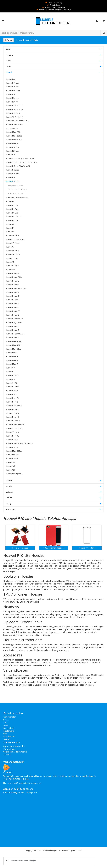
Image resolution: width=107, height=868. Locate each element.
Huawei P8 (10, 224)
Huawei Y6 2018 (12, 251)
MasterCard (9, 731)
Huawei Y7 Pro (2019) (14, 428)
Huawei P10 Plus (12, 174)
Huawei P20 (10, 155)
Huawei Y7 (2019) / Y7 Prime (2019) (20, 159)
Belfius (6, 725)
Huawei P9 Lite (12, 205)
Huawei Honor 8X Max (15, 425)
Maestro (7, 739)
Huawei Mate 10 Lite (14, 345)
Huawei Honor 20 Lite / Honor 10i (19, 443)
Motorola (9, 492)
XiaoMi (8, 66)
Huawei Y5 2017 (12, 258)
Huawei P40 (10, 79)
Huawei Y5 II (11, 262)
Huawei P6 (10, 232)
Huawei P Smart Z (13, 113)
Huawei (20, 40)
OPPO (8, 61)
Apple (8, 49)
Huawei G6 (10, 379)
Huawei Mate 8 (12, 357)
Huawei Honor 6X (13, 315)
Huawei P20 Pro (12, 147)
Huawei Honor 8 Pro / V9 (16, 288)
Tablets (9, 498)
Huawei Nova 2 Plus (14, 406)
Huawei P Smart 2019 (14, 109)
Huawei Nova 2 (12, 402)
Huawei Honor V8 (13, 292)
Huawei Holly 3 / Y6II (14, 322)
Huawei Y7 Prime (13, 243)
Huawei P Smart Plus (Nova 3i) (18, 166)
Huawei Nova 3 (12, 391)
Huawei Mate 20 (12, 143)
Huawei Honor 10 (13, 273)
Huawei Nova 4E (12, 436)
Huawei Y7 (10, 247)
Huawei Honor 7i (12, 300)
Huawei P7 (10, 228)
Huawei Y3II (10, 270)
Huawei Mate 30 (12, 455)
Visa (5, 734)
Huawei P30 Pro (12, 102)
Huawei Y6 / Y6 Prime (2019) (17, 121)
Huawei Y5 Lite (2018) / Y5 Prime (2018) (21, 162)
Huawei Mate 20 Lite (14, 140)
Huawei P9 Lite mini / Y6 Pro (17, 198)
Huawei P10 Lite (31, 40)
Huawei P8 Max (12, 213)
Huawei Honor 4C (13, 338)
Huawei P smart (12, 170)
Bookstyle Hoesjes (15, 186)
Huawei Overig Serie (14, 474)
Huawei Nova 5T (12, 459)
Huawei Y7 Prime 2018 (15, 239)
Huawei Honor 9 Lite (14, 277)
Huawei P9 (10, 202)
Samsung (9, 55)
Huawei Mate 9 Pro (13, 349)
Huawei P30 (10, 94)
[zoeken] (48, 861)
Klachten (7, 755)
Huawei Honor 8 (12, 285)
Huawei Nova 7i (12, 447)
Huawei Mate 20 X (13, 132)
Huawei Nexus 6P (13, 387)
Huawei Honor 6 (12, 307)
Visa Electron (9, 736)
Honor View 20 (12, 128)
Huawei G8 (10, 368)
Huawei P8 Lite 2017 (14, 217)
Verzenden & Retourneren (15, 752)
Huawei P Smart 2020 (14, 106)
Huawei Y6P (10, 466)
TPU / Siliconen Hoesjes (18, 189)
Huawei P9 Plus (12, 209)
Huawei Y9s (10, 462)
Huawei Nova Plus (13, 398)
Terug (8, 40)
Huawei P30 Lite (12, 98)
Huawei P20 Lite (12, 151)
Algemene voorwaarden (14, 746)
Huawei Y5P (10, 470)
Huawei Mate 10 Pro (14, 341)
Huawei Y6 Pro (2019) (14, 117)
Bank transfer (9, 717)
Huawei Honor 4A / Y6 (15, 334)
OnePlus (9, 481)
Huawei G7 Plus (12, 375)
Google (9, 486)
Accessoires (10, 509)
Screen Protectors (15, 193)
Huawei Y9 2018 (12, 432)
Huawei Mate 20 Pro (14, 136)
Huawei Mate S (12, 364)
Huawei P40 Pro (12, 87)
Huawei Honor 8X (13, 421)
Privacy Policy (9, 749)
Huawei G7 (10, 372)
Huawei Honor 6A (13, 311)
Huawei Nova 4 (12, 440)
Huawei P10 (10, 177)
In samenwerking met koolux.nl (71, 850)
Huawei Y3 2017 (12, 266)
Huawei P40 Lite (12, 83)
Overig (8, 504)
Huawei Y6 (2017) (13, 254)
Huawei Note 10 (12, 417)
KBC (5, 722)
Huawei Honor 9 (12, 281)
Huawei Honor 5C (13, 326)
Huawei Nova (11, 394)
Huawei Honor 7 (12, 304)
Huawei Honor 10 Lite (14, 125)
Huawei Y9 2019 (12, 236)
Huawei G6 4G (11, 383)
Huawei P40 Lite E (13, 91)
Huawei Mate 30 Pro (14, 451)
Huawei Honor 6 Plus (14, 319)
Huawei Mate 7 (12, 360)
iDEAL (6, 720)
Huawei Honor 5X (13, 330)
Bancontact (9, 728)
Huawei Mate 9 (12, 353)
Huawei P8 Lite (12, 220)
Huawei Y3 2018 (12, 413)
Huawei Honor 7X (13, 296)
